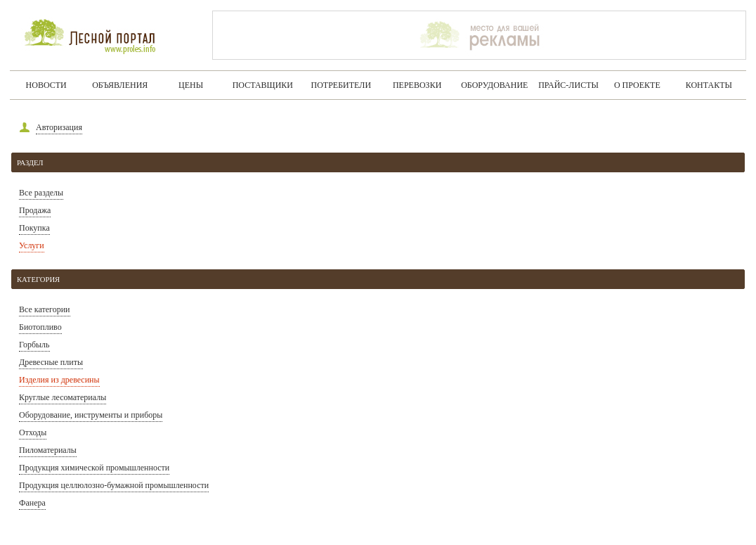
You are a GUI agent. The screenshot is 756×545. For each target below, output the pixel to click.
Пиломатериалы (48, 450)
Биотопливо (40, 327)
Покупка (34, 228)
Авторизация (59, 127)
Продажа (35, 210)
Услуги (32, 245)
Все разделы (41, 193)
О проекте (637, 85)
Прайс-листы (568, 85)
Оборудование (494, 85)
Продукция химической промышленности (94, 468)
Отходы (33, 432)
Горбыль (34, 345)
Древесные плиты (51, 362)
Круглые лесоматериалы (63, 397)
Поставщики (263, 85)
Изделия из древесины (59, 380)
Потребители (341, 85)
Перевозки (417, 85)
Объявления (120, 85)
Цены (191, 85)
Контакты (709, 85)
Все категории (45, 309)
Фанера (32, 503)
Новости (46, 85)
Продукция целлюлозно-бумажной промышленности (114, 485)
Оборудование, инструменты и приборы (91, 415)
